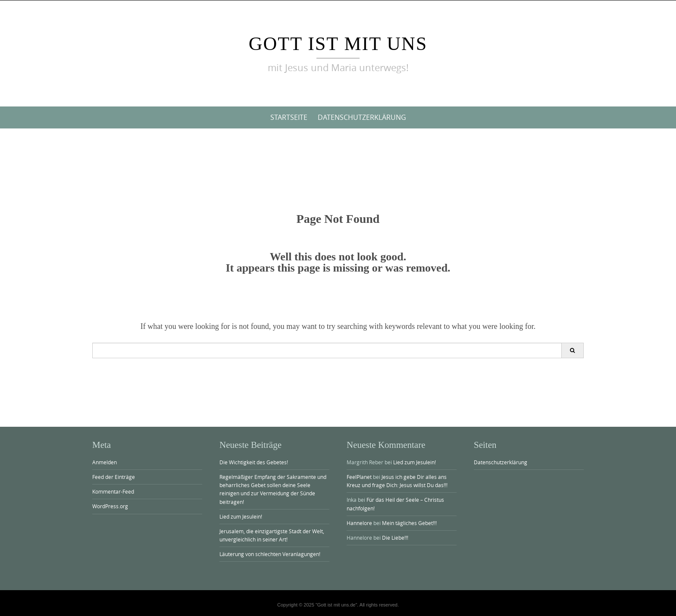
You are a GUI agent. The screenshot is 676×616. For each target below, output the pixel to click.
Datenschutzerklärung (362, 117)
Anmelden (105, 462)
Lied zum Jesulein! (241, 516)
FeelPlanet (359, 477)
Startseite (289, 117)
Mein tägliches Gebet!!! (409, 523)
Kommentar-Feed (113, 491)
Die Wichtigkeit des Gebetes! (254, 462)
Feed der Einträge (114, 477)
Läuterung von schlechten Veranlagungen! (270, 554)
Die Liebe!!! (395, 538)
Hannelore (359, 523)
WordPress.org (110, 506)
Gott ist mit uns (338, 44)
